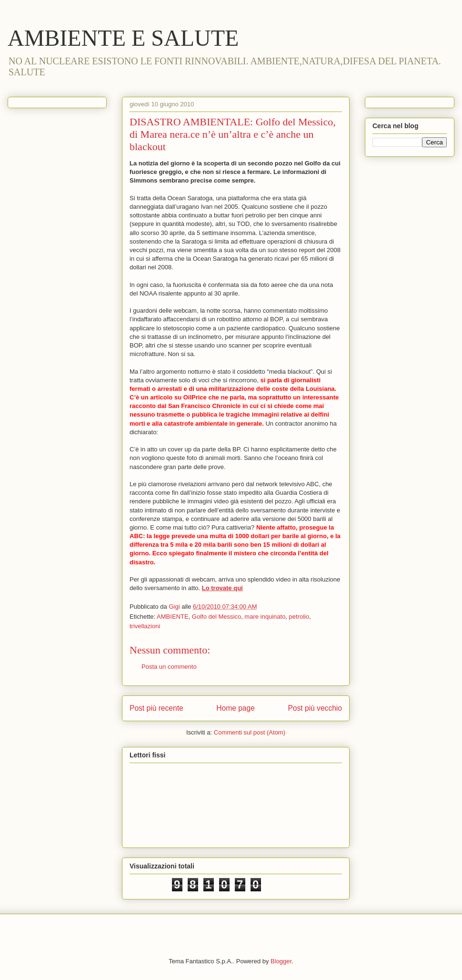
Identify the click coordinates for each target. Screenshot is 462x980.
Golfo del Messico (216, 617)
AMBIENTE (172, 617)
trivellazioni (145, 626)
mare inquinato (265, 617)
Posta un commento (169, 667)
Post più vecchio (315, 708)
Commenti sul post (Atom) (250, 732)
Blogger (281, 961)
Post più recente (156, 708)
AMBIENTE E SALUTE (123, 38)
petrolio (299, 617)
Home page (236, 708)
